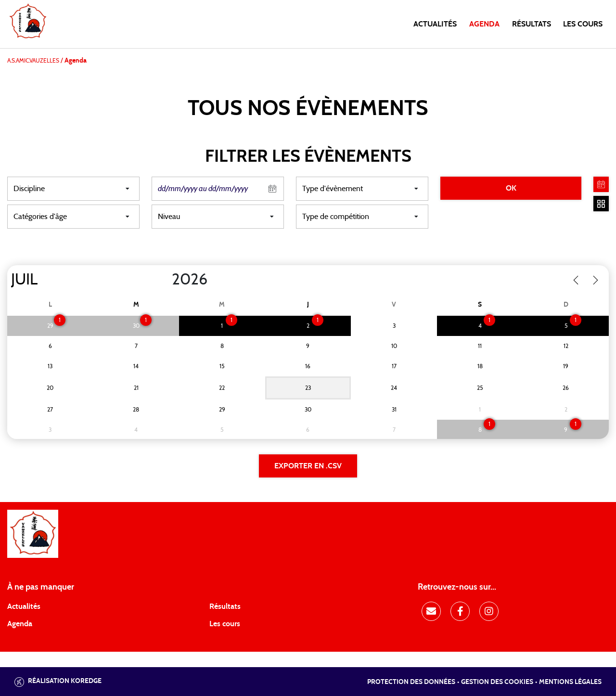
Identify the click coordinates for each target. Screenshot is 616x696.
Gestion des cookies (497, 682)
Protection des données (411, 682)
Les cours (583, 24)
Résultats (532, 24)
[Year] (164, 280)
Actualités (435, 24)
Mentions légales (570, 682)
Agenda (484, 24)
